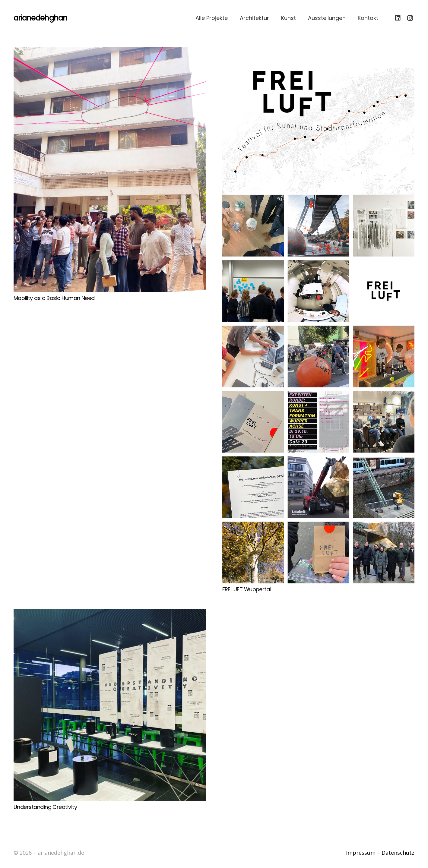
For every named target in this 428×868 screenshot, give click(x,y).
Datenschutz (398, 853)
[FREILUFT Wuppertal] (319, 315)
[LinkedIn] (398, 18)
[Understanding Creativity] (110, 705)
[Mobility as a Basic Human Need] (110, 170)
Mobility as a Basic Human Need (54, 298)
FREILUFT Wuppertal (247, 589)
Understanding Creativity (45, 807)
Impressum (361, 853)
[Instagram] (410, 18)
